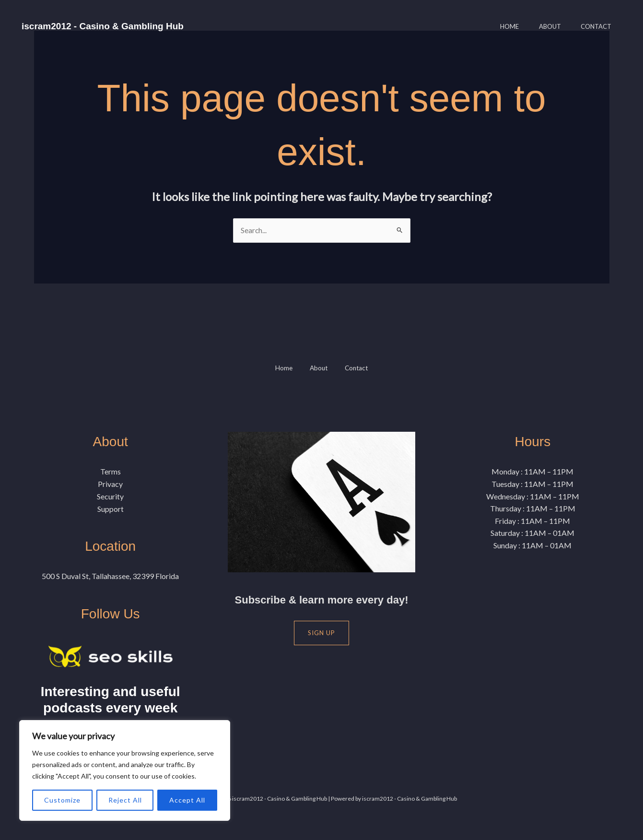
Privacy (110, 484)
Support (111, 509)
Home (499, 26)
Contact (594, 26)
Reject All (125, 800)
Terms (111, 472)
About (544, 26)
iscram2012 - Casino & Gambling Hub (103, 26)
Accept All (187, 800)
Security (110, 496)
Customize (62, 800)
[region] (125, 770)
